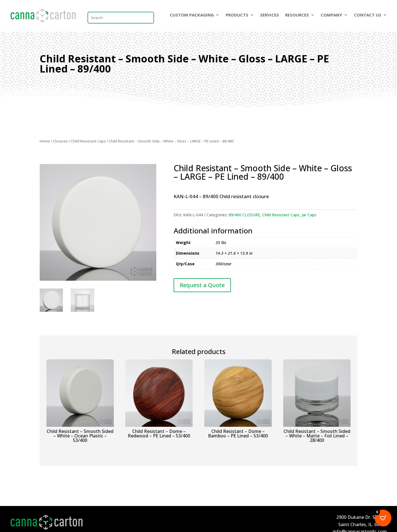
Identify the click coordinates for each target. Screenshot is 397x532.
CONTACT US (368, 15)
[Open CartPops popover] (383, 518)
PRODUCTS (237, 15)
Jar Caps (309, 215)
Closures (60, 141)
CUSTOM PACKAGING (192, 15)
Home (45, 141)
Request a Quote (202, 285)
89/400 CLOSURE (244, 215)
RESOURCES (297, 15)
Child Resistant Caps (88, 141)
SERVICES (270, 15)
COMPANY (331, 15)
